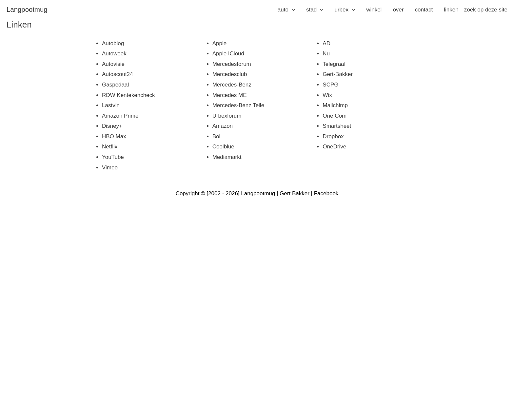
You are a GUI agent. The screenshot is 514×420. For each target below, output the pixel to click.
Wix (327, 95)
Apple (219, 43)
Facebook (326, 193)
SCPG (330, 85)
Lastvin (111, 105)
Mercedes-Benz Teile (238, 105)
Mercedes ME (230, 95)
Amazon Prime (120, 116)
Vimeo (110, 168)
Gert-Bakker (338, 74)
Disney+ (112, 126)
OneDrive (334, 147)
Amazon (223, 126)
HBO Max (114, 136)
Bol (217, 136)
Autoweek (114, 54)
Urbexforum (227, 116)
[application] (292, 10)
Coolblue (223, 147)
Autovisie (113, 64)
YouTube (113, 157)
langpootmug (27, 10)
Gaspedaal (115, 85)
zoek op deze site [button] (486, 10)
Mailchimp (335, 105)
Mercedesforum (232, 64)
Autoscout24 (118, 74)
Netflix (110, 147)
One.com (335, 116)
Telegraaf (334, 64)
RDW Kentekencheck (128, 95)
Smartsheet (337, 126)
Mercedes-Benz (232, 85)
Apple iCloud (228, 54)
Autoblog (113, 43)
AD (326, 43)
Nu (326, 54)
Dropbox (333, 136)
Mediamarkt (227, 157)
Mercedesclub (230, 74)
